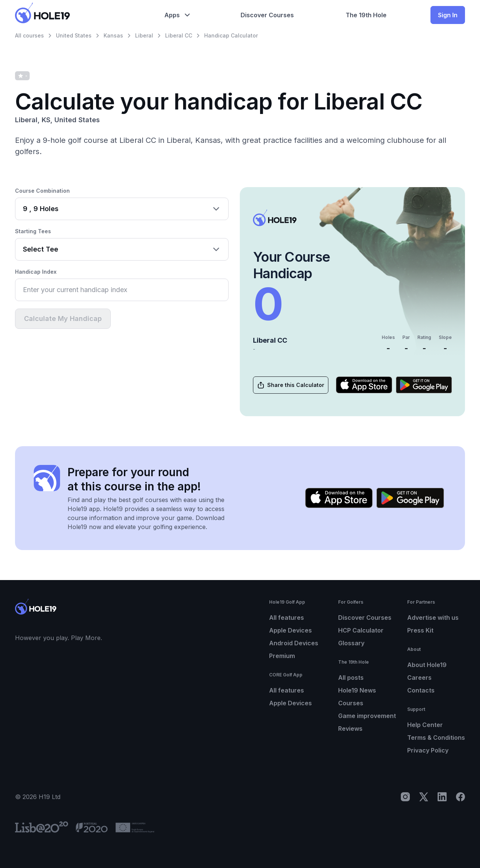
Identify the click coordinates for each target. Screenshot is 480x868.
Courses (351, 703)
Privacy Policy (428, 750)
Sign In (448, 15)
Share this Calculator (290, 385)
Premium (282, 656)
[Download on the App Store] (364, 385)
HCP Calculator (361, 630)
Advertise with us (433, 618)
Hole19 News (357, 690)
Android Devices (294, 643)
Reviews (350, 729)
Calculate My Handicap (63, 319)
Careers (419, 678)
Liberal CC (179, 35)
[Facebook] (460, 797)
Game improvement (367, 716)
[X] (424, 797)
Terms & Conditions (436, 738)
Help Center (425, 725)
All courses (29, 35)
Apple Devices (290, 630)
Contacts (421, 690)
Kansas (113, 35)
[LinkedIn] (442, 797)
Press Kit (420, 630)
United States (74, 35)
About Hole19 (427, 665)
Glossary (351, 643)
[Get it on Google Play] (424, 385)
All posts (351, 678)
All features (287, 618)
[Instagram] (405, 797)
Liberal (144, 35)
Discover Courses (365, 618)
